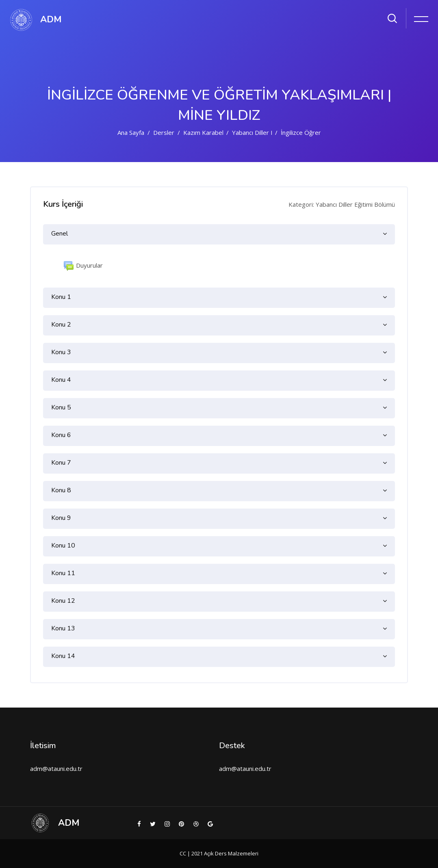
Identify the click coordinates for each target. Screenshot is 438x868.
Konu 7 (61, 463)
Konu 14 (63, 656)
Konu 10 (63, 545)
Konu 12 (63, 601)
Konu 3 (61, 352)
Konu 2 (61, 325)
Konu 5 (61, 407)
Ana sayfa (131, 132)
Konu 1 (61, 297)
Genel (60, 234)
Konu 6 (61, 435)
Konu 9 (61, 518)
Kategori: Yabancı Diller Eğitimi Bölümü (342, 204)
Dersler (164, 132)
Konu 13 (63, 628)
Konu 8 (61, 490)
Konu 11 (63, 573)
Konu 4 (61, 380)
